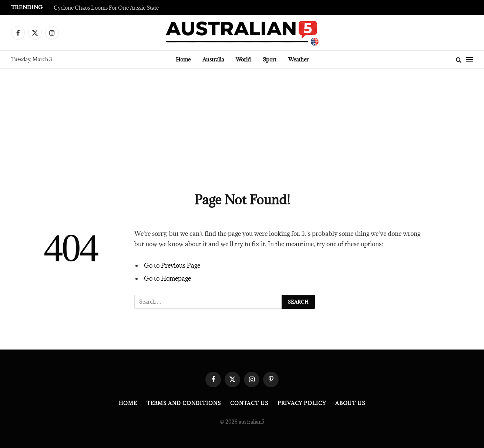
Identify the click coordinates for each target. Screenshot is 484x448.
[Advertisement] (242, 125)
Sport (270, 59)
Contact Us (249, 403)
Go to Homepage (167, 278)
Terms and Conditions (184, 403)
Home (183, 59)
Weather (298, 59)
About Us (350, 403)
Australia (213, 59)
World (243, 59)
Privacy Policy (302, 403)
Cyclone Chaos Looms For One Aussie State (106, 8)
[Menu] (470, 60)
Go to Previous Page (172, 265)
